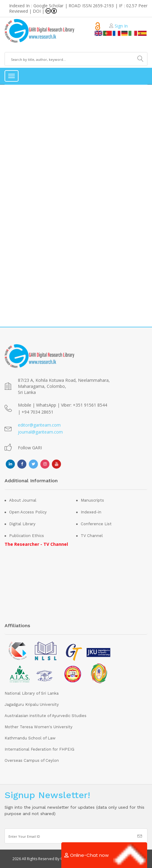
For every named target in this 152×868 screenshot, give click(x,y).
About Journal (23, 500)
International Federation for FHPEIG (39, 749)
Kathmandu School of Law (30, 738)
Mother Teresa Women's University (39, 727)
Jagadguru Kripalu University (32, 704)
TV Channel (92, 536)
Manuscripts (92, 500)
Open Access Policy (28, 512)
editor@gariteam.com (39, 425)
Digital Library (22, 524)
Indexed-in (91, 512)
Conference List (96, 524)
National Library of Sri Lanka (32, 693)
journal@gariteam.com (40, 432)
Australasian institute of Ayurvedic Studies (46, 716)
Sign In (121, 26)
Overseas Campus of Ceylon (32, 760)
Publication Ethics (27, 536)
